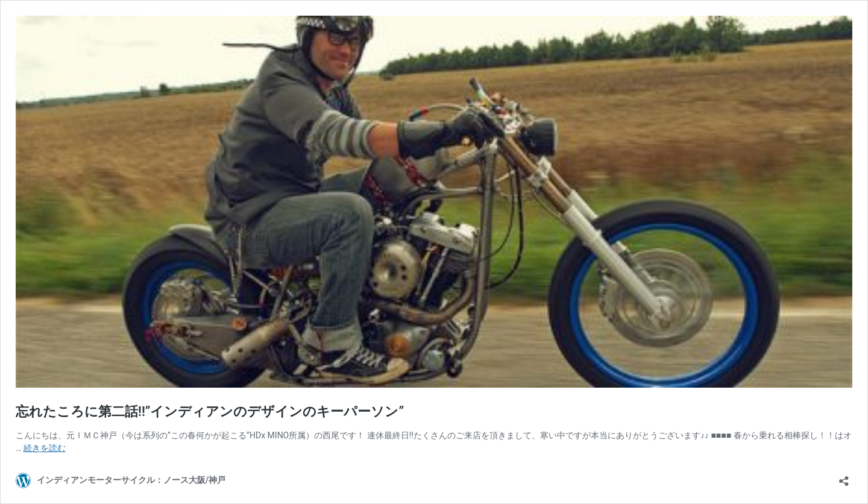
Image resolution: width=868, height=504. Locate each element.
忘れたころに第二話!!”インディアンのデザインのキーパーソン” (210, 411)
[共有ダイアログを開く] (844, 477)
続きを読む (45, 448)
